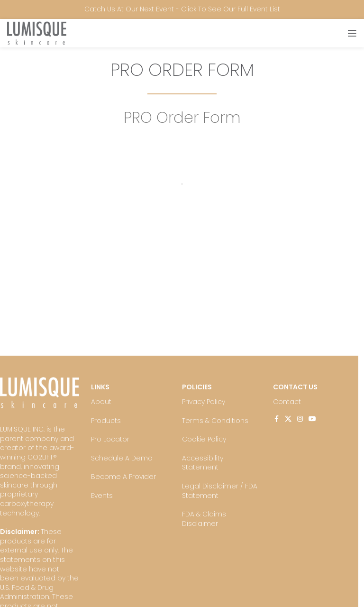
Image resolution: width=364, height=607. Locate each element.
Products (106, 421)
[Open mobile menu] (352, 33)
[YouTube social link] (312, 419)
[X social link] (288, 419)
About (101, 402)
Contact (287, 402)
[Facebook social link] (276, 419)
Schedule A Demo (122, 458)
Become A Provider (123, 477)
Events (102, 496)
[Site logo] (37, 32)
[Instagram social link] (300, 419)
